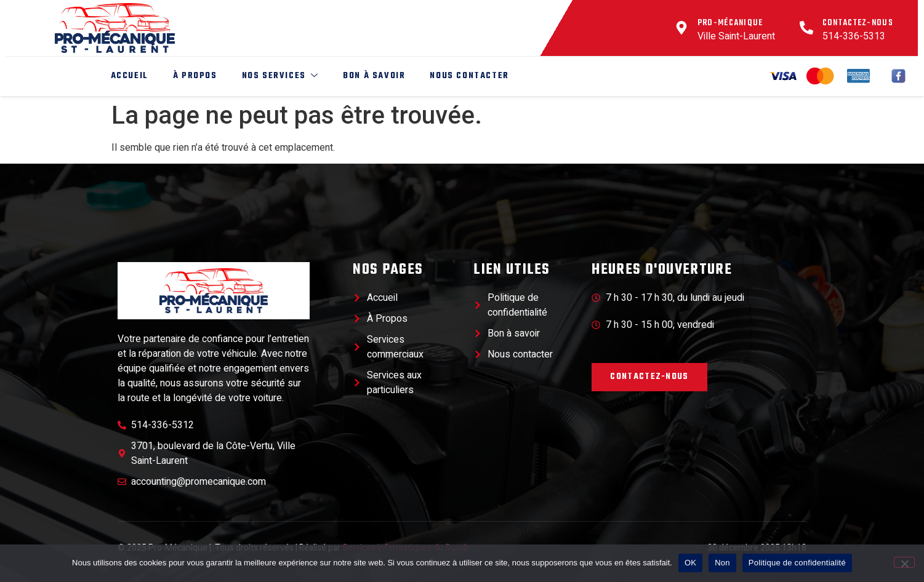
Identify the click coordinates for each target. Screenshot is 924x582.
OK (690, 563)
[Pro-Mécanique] (681, 28)
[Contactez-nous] (806, 28)
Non (722, 563)
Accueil (127, 76)
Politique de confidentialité (797, 563)
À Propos (193, 76)
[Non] (904, 562)
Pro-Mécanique (730, 23)
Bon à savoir (372, 76)
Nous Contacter (467, 76)
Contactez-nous (858, 23)
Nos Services (278, 76)
